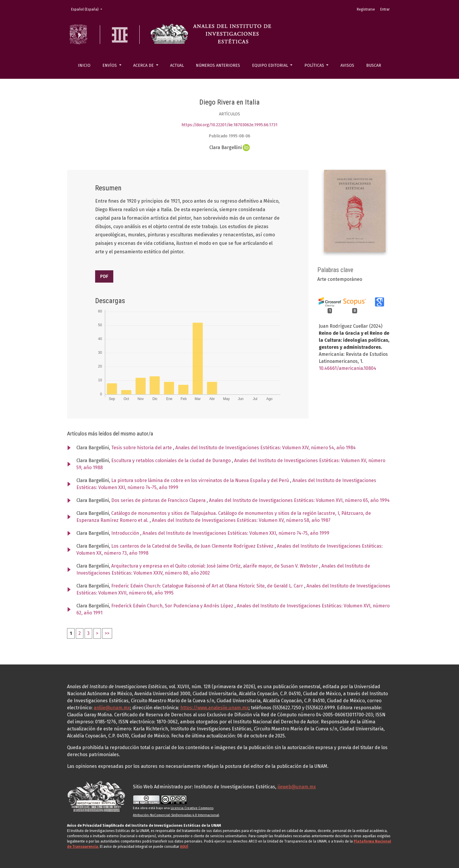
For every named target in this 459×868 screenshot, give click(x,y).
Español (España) (88, 9)
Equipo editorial (271, 65)
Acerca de (144, 65)
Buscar (374, 65)
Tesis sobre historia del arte (142, 448)
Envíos (110, 65)
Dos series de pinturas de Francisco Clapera (159, 500)
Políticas (315, 65)
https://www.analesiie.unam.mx (214, 708)
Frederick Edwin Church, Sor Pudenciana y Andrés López (173, 606)
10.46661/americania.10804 (347, 368)
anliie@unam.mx (112, 708)
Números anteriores (218, 65)
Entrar (385, 9)
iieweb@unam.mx (297, 787)
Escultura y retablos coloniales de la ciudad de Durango (172, 461)
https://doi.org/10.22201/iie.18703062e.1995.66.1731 (229, 125)
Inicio (84, 65)
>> (107, 633)
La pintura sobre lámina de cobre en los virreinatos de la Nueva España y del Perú (201, 480)
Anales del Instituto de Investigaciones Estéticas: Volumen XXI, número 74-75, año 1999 (236, 533)
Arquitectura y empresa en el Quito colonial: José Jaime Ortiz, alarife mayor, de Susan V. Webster (215, 566)
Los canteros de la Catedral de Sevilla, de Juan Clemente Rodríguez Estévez (193, 546)
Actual (177, 65)
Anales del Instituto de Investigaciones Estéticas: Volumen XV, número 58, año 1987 (241, 520)
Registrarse (366, 9)
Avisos (347, 65)
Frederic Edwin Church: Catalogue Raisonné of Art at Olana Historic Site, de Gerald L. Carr (208, 586)
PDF (104, 276)
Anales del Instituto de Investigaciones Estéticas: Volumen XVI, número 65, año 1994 (299, 500)
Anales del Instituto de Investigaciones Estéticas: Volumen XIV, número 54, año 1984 (266, 448)
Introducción (126, 533)
